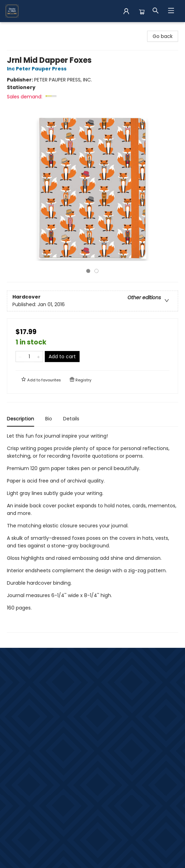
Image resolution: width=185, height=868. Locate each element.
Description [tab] (20, 419)
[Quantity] (29, 357)
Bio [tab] (49, 419)
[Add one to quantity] (38, 357)
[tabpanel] (92, 532)
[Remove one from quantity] (20, 357)
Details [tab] (71, 419)
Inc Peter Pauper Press (38, 69)
